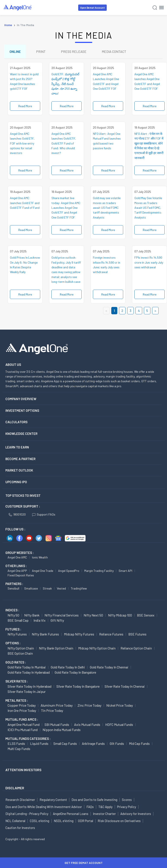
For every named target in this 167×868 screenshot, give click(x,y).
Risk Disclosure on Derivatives (119, 821)
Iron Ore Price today (22, 711)
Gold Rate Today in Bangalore (75, 672)
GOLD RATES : (16, 662)
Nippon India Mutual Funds (62, 730)
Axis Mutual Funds (87, 725)
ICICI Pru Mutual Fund (23, 730)
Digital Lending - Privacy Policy (27, 814)
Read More (25, 106)
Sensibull (13, 589)
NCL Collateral (15, 821)
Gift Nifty (57, 620)
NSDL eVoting (64, 821)
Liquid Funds (39, 744)
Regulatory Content (53, 800)
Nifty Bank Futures (45, 634)
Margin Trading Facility (99, 571)
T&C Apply (105, 807)
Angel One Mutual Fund (24, 725)
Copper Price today (22, 705)
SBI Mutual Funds (57, 725)
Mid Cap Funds (139, 744)
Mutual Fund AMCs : (22, 720)
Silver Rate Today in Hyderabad (29, 686)
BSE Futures (137, 634)
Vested (61, 589)
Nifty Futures (17, 634)
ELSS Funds (16, 744)
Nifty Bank (32, 615)
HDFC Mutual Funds (119, 725)
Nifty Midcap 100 (120, 615)
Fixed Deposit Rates (21, 575)
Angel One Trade (43, 571)
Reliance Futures (111, 634)
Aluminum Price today (57, 705)
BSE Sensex (146, 615)
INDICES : (12, 610)
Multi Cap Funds (19, 749)
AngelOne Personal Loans (71, 814)
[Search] (155, 8)
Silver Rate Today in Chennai (125, 686)
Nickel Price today (120, 705)
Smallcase (31, 589)
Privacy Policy (127, 807)
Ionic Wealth (40, 557)
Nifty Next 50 (93, 615)
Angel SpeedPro (69, 571)
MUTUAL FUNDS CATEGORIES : (28, 739)
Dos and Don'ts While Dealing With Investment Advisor (44, 807)
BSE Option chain (20, 653)
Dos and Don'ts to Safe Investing (94, 800)
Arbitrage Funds (93, 744)
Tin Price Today (52, 711)
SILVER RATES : (17, 681)
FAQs (90, 807)
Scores (127, 800)
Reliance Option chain (136, 648)
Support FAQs (44, 515)
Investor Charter (104, 814)
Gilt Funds (117, 744)
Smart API (125, 571)
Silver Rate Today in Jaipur (27, 692)
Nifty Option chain (21, 648)
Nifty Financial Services (62, 615)
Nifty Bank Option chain (56, 648)
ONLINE (15, 51)
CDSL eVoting (40, 821)
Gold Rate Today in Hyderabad (29, 672)
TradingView (79, 589)
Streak (47, 589)
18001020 (17, 515)
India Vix (40, 620)
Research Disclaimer (20, 800)
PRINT (41, 51)
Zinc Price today (89, 705)
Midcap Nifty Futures (79, 634)
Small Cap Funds (65, 744)
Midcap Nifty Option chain (97, 648)
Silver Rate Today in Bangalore (78, 686)
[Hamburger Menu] (161, 8)
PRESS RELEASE (74, 51)
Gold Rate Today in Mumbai (27, 667)
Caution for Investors (20, 828)
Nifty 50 (13, 615)
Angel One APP (17, 571)
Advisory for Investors (136, 814)
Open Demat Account (92, 8)
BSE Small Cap (18, 620)
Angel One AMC (17, 557)
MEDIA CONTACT (115, 51)
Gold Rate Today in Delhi (68, 667)
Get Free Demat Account (84, 863)
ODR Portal (86, 821)
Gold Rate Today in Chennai (109, 667)
